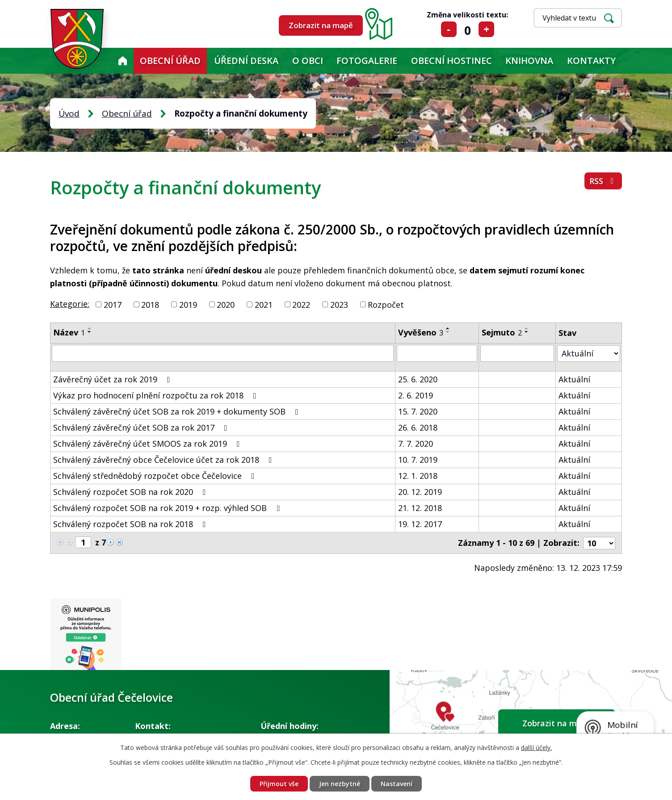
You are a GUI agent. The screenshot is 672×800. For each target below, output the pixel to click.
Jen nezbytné (340, 784)
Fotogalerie (367, 61)
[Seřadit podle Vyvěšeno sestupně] (448, 332)
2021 (264, 304)
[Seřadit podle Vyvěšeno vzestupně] (448, 328)
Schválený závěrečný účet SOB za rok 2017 (142, 427)
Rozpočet (386, 304)
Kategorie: (70, 304)
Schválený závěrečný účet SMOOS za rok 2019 (148, 444)
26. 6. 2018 (418, 427)
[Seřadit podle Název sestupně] (90, 332)
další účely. (536, 748)
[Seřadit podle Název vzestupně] (90, 328)
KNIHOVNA (529, 61)
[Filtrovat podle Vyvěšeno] (437, 353)
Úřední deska (246, 61)
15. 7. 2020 (418, 411)
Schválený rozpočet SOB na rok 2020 (131, 492)
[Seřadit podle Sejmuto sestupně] (527, 332)
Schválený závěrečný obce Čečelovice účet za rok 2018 (164, 460)
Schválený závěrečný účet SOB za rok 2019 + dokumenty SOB (178, 411)
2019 (188, 304)
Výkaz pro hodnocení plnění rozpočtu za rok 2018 (157, 395)
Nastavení (397, 784)
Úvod (122, 61)
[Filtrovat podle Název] (223, 353)
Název (69, 332)
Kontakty (591, 61)
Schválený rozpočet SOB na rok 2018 (131, 524)
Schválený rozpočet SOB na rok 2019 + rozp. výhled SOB (168, 508)
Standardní (468, 29)
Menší (449, 29)
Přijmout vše (279, 784)
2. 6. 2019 (416, 395)
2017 (113, 304)
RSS (603, 181)
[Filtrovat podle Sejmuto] (517, 353)
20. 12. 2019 (420, 492)
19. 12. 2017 (420, 524)
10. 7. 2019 (418, 460)
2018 (150, 304)
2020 (226, 304)
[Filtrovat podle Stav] (589, 353)
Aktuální (574, 379)
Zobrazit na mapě (321, 25)
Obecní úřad (170, 61)
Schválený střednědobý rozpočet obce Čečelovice (156, 476)
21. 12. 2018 (420, 508)
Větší (486, 29)
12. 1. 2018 (418, 476)
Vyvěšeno (421, 332)
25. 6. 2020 (418, 379)
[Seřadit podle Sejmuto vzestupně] (527, 328)
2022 (301, 304)
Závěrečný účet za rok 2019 (113, 379)
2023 (339, 304)
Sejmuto (502, 332)
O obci (308, 61)
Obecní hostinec (451, 61)
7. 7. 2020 (416, 444)
